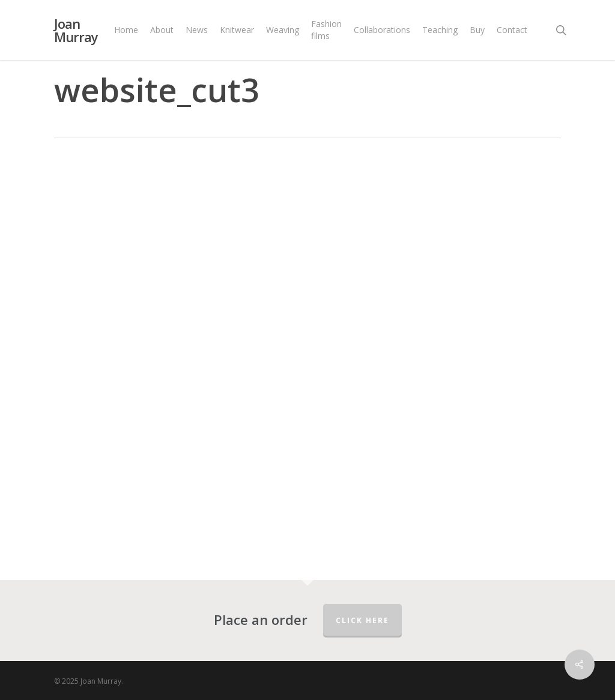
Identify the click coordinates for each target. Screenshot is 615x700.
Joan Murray (76, 30)
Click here (362, 620)
